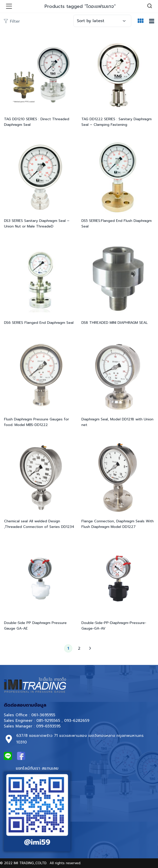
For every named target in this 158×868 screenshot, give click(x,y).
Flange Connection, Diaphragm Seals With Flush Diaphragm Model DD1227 (118, 524)
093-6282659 (77, 721)
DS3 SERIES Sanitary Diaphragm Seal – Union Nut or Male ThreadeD (37, 224)
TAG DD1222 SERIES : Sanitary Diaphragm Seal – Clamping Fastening (117, 122)
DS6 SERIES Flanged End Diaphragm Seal (39, 323)
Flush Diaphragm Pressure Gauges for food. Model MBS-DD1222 (37, 422)
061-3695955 (43, 715)
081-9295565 (48, 721)
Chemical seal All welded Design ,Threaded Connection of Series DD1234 (39, 524)
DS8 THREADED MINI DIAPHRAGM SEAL (114, 323)
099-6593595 (49, 726)
